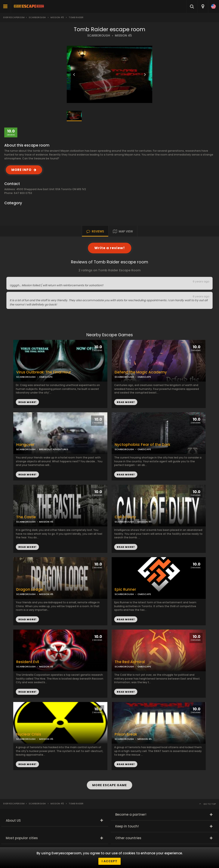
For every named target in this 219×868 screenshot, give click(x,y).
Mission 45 (57, 17)
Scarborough (37, 17)
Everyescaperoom (14, 17)
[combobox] (203, 6)
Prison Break (126, 734)
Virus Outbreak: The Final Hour (44, 372)
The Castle (26, 517)
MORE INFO (21, 170)
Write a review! (110, 248)
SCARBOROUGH (99, 36)
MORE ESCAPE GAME (109, 785)
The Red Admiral (130, 662)
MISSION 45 (123, 36)
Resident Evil (28, 662)
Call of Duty (125, 517)
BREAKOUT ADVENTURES (54, 449)
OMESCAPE (144, 377)
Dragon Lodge (30, 590)
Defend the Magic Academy (141, 372)
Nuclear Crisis (29, 734)
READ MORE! (126, 402)
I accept (109, 861)
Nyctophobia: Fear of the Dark (142, 445)
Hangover (25, 445)
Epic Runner (125, 590)
